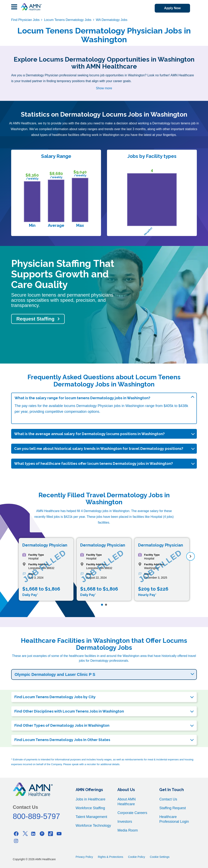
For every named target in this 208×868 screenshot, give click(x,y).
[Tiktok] (51, 834)
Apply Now (172, 8)
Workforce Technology (93, 826)
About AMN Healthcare (126, 802)
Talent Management (91, 817)
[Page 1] (102, 605)
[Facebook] (16, 834)
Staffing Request (173, 808)
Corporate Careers (132, 813)
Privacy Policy (84, 857)
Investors (125, 822)
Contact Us (168, 799)
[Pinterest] (42, 834)
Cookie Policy (137, 857)
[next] (191, 556)
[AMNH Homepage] (31, 7)
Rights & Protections (110, 857)
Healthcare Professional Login (174, 819)
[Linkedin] (33, 834)
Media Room (128, 830)
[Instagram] (16, 841)
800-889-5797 (36, 816)
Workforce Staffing (90, 808)
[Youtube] (59, 834)
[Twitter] (25, 834)
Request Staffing (35, 319)
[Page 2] (106, 605)
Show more (104, 88)
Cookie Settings (160, 857)
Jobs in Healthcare (91, 799)
